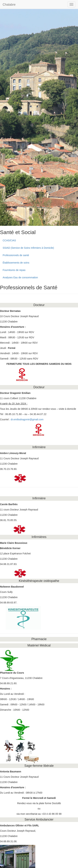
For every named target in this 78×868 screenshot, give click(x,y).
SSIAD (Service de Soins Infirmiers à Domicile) (28, 248)
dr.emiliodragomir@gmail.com (27, 419)
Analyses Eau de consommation (20, 277)
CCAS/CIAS (9, 240)
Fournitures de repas (14, 270)
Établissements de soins (16, 263)
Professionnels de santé (16, 255)
